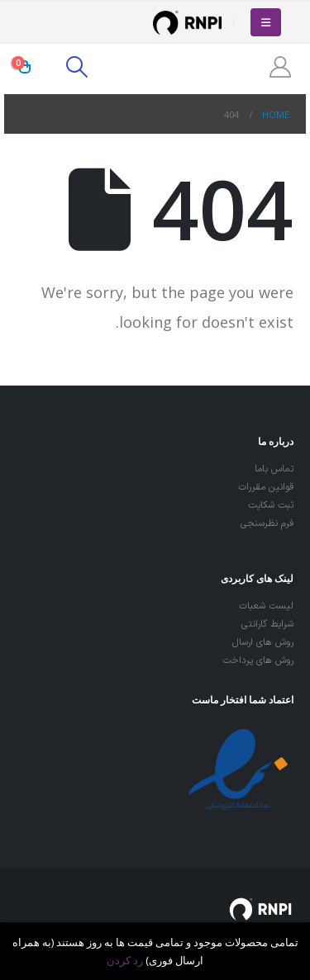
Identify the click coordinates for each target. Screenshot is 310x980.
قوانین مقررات (266, 487)
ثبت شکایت (271, 505)
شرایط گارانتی (267, 624)
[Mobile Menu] (266, 22)
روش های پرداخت (258, 660)
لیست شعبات (266, 606)
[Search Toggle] (76, 67)
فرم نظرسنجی (267, 523)
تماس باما (274, 469)
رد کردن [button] (125, 960)
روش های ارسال (263, 642)
